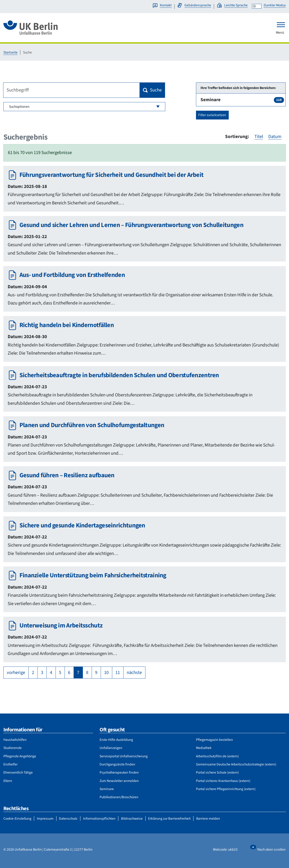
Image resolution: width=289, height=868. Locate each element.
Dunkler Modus (275, 5)
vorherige (16, 673)
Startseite (10, 52)
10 (106, 673)
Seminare (242, 100)
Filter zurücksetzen (212, 115)
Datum (275, 137)
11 (118, 673)
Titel (259, 137)
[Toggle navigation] (281, 25)
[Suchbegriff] (71, 90)
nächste (134, 673)
